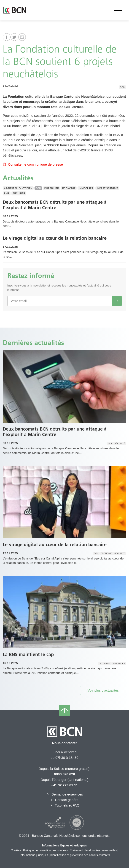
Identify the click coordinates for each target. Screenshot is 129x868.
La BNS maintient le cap (28, 654)
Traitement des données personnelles (93, 850)
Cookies (16, 850)
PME (7, 193)
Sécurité (19, 193)
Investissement (107, 188)
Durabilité (52, 188)
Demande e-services (65, 794)
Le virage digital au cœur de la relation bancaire (55, 238)
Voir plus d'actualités (103, 690)
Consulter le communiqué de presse (33, 164)
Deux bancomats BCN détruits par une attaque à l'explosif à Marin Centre (55, 205)
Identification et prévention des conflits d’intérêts (80, 855)
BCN (122, 87)
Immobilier (86, 188)
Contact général (65, 800)
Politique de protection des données (45, 850)
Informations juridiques (34, 855)
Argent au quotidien (18, 188)
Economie (69, 188)
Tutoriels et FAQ (65, 805)
